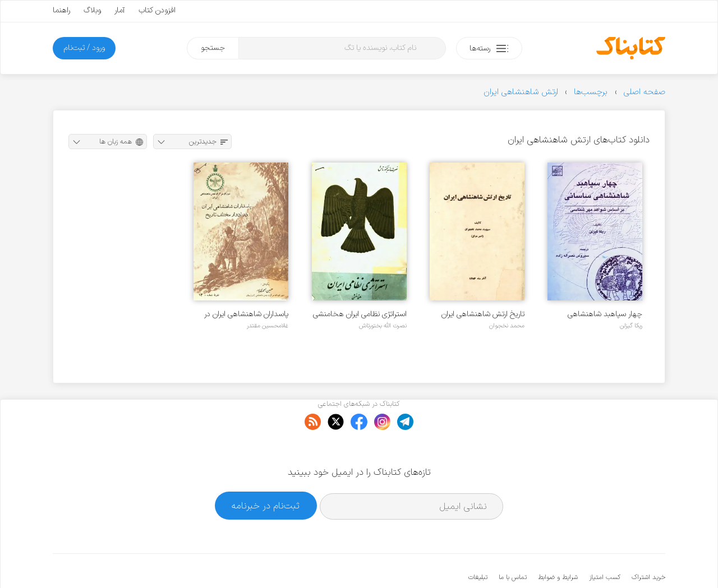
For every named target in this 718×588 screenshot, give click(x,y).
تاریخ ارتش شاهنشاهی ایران (483, 314)
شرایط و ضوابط (558, 543)
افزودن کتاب (157, 10)
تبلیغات (478, 543)
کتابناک (606, 561)
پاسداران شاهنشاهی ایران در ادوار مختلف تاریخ (246, 314)
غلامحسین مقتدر (268, 326)
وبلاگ (92, 10)
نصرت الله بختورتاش (383, 326)
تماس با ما (513, 543)
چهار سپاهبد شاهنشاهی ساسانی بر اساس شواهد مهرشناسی (605, 314)
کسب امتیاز (605, 543)
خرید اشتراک (648, 543)
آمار (120, 10)
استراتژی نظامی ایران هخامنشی (360, 314)
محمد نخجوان (507, 326)
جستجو (213, 48)
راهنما (61, 10)
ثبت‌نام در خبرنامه (266, 471)
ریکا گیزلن (631, 326)
